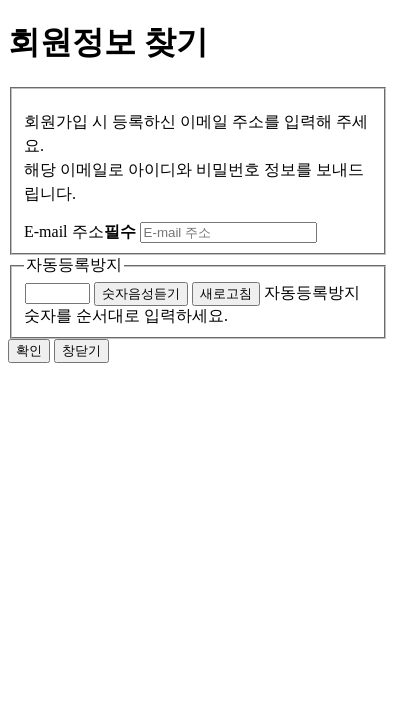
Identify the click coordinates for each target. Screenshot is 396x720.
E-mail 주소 (80, 231)
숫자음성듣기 (141, 293)
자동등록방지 (74, 264)
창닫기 (81, 350)
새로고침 (226, 293)
